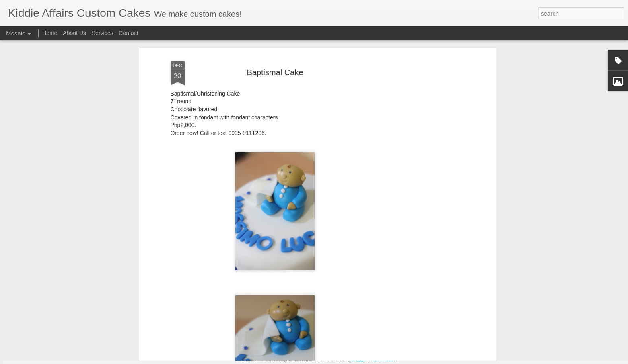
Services (103, 33)
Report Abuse (382, 360)
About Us (74, 33)
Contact (128, 33)
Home (50, 33)
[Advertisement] (424, 154)
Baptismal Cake (275, 43)
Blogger (359, 360)
